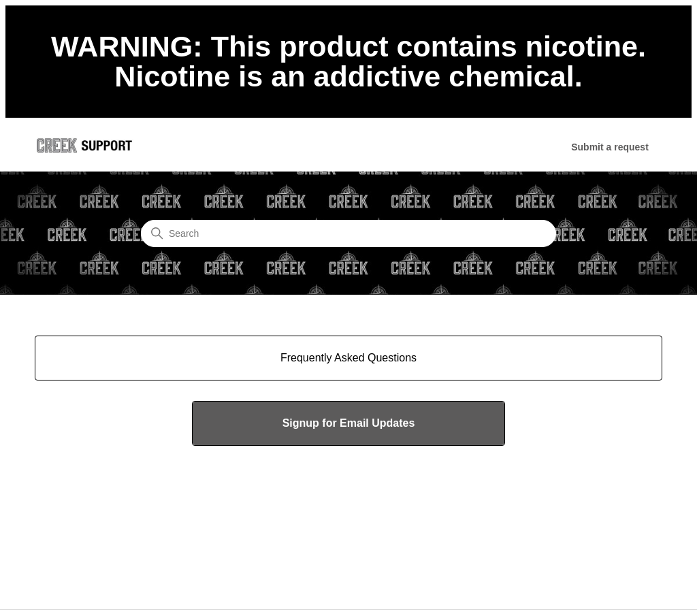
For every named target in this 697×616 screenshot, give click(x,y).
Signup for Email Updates (349, 423)
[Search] (348, 233)
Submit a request (610, 147)
